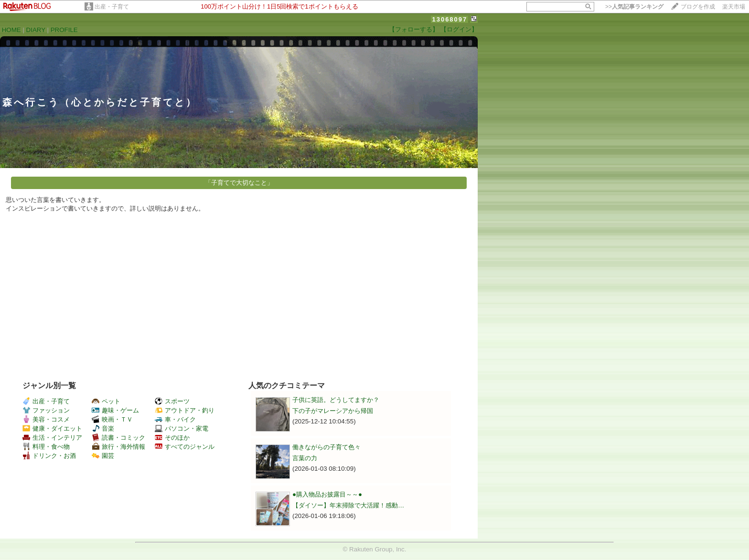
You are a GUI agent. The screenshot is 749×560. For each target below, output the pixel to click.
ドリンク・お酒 (49, 456)
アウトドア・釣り (185, 410)
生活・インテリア (52, 438)
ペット (106, 401)
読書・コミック (118, 438)
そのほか (172, 438)
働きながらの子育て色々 (326, 447)
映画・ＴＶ (112, 419)
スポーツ (172, 401)
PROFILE (64, 30)
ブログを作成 (698, 7)
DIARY (36, 30)
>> (634, 7)
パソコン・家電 (182, 428)
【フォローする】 (414, 29)
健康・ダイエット (52, 428)
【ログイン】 (459, 29)
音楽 (103, 428)
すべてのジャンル (185, 447)
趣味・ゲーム (115, 410)
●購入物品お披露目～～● (327, 494)
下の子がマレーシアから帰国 (333, 411)
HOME (11, 30)
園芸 (103, 456)
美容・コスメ (46, 419)
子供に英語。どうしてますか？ (336, 400)
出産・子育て (112, 7)
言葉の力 (305, 458)
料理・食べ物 (46, 447)
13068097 (449, 19)
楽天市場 (734, 7)
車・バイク (175, 419)
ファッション (46, 410)
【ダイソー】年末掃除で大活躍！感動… (348, 505)
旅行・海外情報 (118, 447)
